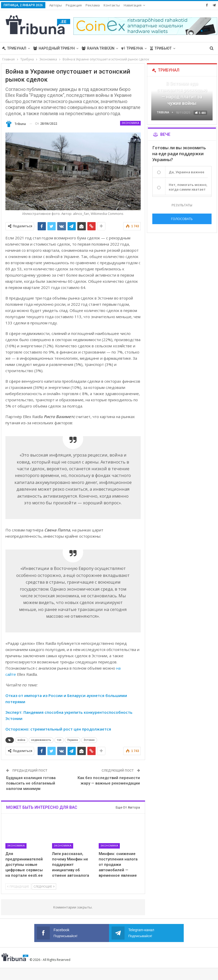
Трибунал (14, 48)
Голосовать (182, 219)
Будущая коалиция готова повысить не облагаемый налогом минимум (31, 783)
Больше (186, 48)
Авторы (56, 5)
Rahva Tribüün (98, 48)
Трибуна (132, 48)
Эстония (89, 740)
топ (59, 740)
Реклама (93, 5)
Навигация (133, 5)
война (21, 740)
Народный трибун (54, 48)
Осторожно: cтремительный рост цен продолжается (58, 729)
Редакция (74, 5)
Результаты (182, 205)
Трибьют (161, 48)
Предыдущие (18, 886)
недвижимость (41, 740)
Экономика (130, 123)
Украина (73, 740)
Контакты (112, 5)
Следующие (44, 886)
